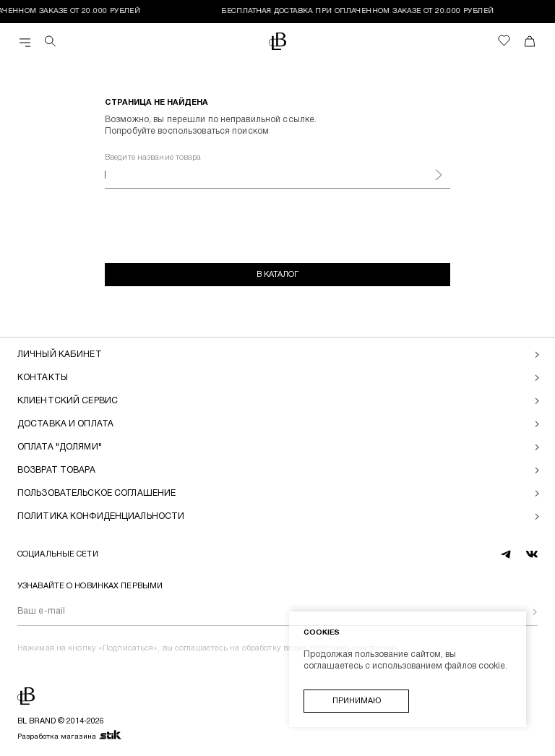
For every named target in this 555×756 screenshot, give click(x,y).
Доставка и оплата (65, 424)
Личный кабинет (60, 355)
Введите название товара (153, 158)
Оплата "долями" (60, 447)
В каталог (277, 275)
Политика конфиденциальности (101, 516)
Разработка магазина (70, 736)
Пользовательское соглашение (96, 493)
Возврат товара (56, 470)
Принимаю (357, 701)
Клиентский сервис (68, 401)
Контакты (43, 378)
